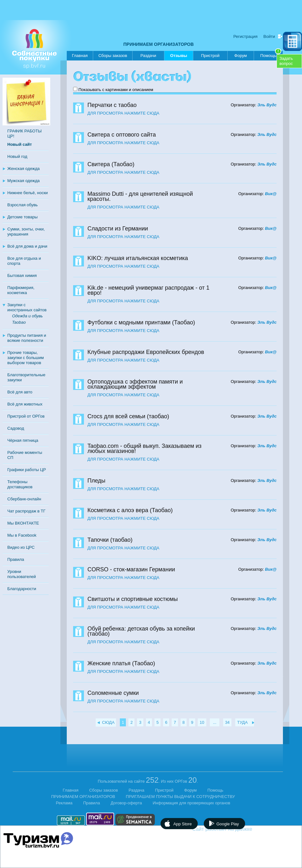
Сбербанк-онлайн (24, 499)
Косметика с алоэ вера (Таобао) (130, 510)
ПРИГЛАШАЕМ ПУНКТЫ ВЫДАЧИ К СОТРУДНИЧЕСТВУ (180, 797)
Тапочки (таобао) (110, 540)
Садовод (16, 428)
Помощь (271, 54)
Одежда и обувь (27, 316)
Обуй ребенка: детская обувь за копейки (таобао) (141, 631)
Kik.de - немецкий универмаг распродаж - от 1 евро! (148, 290)
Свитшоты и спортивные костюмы (133, 599)
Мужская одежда (24, 181)
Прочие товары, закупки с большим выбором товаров (26, 358)
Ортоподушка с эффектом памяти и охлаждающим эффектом (135, 384)
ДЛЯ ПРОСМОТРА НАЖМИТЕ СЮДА (123, 113)
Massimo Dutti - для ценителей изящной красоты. (140, 196)
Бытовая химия (22, 275)
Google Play (228, 824)
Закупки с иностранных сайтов (27, 307)
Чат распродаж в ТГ (26, 511)
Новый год (17, 156)
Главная (80, 56)
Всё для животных (25, 404)
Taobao (19, 322)
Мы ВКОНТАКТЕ (23, 523)
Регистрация (245, 36)
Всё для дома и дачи (27, 246)
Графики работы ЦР (27, 470)
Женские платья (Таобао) (121, 663)
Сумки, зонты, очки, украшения (26, 232)
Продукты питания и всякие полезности (27, 338)
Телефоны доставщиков (20, 484)
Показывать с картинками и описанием (116, 90)
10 (202, 722)
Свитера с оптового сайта (122, 135)
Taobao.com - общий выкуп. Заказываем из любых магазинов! (144, 448)
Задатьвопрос (286, 61)
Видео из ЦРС (21, 547)
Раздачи (148, 56)
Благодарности (22, 589)
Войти (269, 36)
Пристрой (210, 56)
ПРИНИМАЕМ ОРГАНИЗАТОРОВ (158, 44)
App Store (182, 824)
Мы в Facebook (22, 535)
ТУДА (242, 722)
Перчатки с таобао (112, 105)
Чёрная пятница (23, 440)
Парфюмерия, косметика (21, 290)
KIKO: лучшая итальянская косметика (138, 258)
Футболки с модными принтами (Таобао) (141, 322)
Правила (16, 559)
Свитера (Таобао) (111, 164)
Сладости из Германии (118, 229)
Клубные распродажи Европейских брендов (146, 352)
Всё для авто (20, 392)
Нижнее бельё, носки (27, 193)
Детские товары (22, 217)
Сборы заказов (113, 56)
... (215, 722)
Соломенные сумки (113, 693)
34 (227, 722)
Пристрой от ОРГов (26, 416)
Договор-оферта (126, 803)
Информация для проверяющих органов (191, 803)
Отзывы (178, 57)
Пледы (96, 481)
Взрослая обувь (23, 205)
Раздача (137, 790)
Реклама (64, 803)
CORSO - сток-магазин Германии (131, 569)
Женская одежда (24, 169)
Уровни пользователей (22, 574)
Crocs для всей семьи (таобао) (128, 416)
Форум (241, 56)
